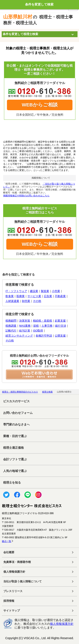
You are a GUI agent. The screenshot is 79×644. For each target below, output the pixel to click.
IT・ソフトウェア (16, 291)
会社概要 (9, 552)
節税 (36, 326)
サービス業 (34, 296)
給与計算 (25, 331)
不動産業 (60, 296)
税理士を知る (12, 482)
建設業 (34, 291)
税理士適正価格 (13, 448)
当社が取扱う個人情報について (23, 582)
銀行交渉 (61, 326)
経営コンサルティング (19, 336)
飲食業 (10, 296)
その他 (37, 301)
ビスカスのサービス (16, 401)
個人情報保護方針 (14, 572)
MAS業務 (25, 326)
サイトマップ (12, 611)
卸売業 (26, 301)
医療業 (21, 296)
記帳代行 (11, 331)
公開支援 (60, 336)
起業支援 (60, 321)
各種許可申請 (44, 336)
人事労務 (47, 326)
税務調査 (11, 326)
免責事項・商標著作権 (17, 562)
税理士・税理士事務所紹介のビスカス (20, 392)
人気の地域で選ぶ (15, 471)
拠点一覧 (7, 541)
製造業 (45, 291)
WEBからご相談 (40, 105)
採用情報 (9, 601)
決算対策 (25, 321)
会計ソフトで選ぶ (15, 459)
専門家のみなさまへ (16, 424)
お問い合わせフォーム (18, 413)
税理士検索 (47, 392)
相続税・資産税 (42, 321)
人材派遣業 (12, 301)
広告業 (48, 296)
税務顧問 (11, 321)
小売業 (56, 291)
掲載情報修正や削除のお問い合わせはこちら (26, 196)
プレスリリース (13, 591)
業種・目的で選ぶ (15, 436)
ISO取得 (38, 331)
